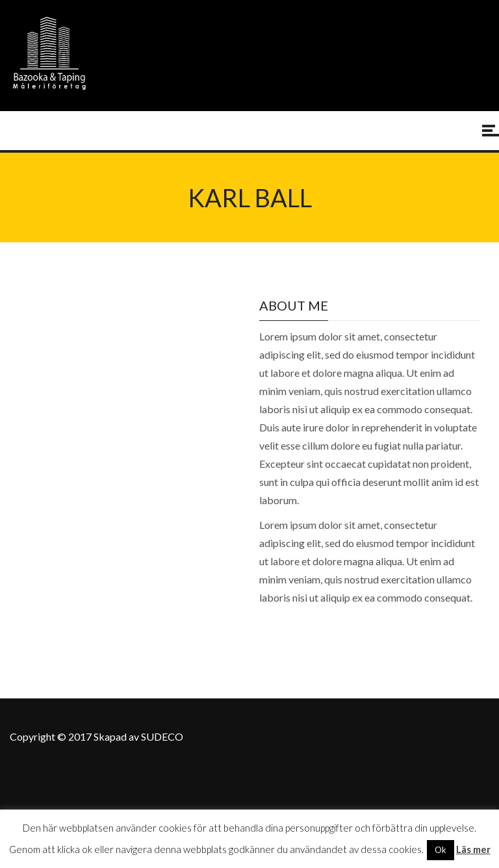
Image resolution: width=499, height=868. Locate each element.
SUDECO (162, 736)
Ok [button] (441, 850)
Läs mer (473, 849)
